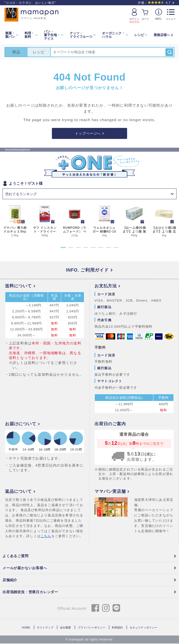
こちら (46, 536)
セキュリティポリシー (143, 628)
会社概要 (65, 628)
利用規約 (117, 628)
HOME (26, 628)
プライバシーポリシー (92, 628)
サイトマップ (45, 628)
